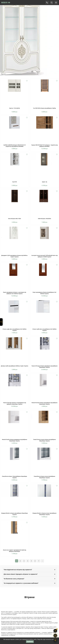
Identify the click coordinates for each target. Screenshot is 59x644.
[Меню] (56, 3)
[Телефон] (47, 3)
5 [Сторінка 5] (31, 561)
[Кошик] (55, 631)
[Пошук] (52, 3)
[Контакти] (55, 640)
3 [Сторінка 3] (24, 561)
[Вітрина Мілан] (29, 39)
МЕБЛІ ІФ (6, 3)
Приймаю (30, 642)
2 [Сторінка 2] (20, 561)
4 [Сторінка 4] (28, 561)
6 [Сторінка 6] (35, 561)
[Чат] (55, 636)
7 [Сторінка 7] (39, 561)
